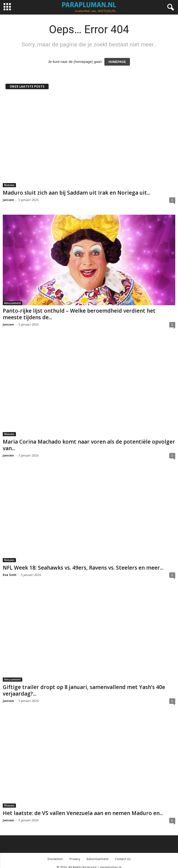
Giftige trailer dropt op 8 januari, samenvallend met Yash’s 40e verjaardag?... (84, 685)
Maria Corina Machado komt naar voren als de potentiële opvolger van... (89, 440)
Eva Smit (10, 569)
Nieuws (9, 185)
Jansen (8, 200)
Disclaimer (55, 854)
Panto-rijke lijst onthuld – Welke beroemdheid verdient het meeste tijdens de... (79, 314)
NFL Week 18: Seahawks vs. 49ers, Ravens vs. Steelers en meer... (83, 562)
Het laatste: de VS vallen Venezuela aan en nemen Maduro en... (83, 808)
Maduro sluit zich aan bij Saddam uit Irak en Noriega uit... (77, 193)
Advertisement (98, 854)
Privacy (75, 854)
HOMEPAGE (117, 62)
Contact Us (123, 854)
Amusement (12, 303)
